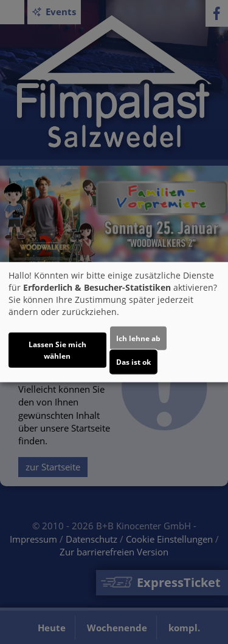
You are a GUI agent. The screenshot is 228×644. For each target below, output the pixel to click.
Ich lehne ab (138, 338)
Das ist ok (133, 362)
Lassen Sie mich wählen (57, 350)
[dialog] (114, 322)
